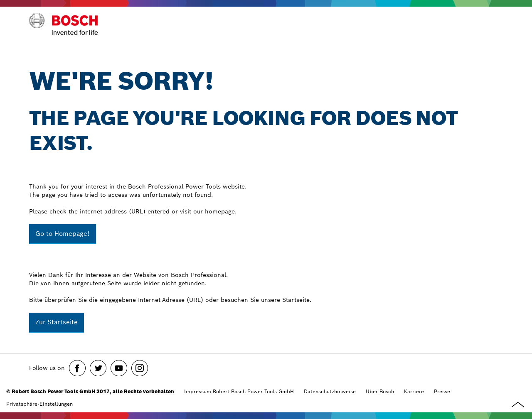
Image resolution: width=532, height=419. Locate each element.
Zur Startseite (57, 322)
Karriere (414, 391)
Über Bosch (380, 391)
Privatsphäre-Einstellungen (39, 404)
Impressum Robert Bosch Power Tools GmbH (239, 391)
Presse (442, 391)
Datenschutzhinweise (330, 391)
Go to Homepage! (63, 234)
